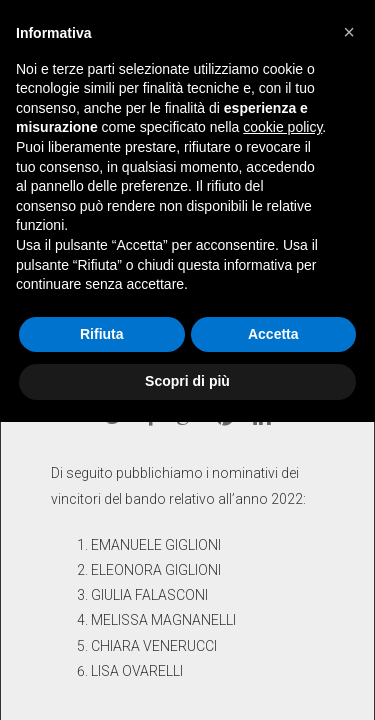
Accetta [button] (273, 334)
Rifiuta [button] (102, 334)
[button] (349, 32)
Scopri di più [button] (187, 381)
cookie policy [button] (282, 127)
